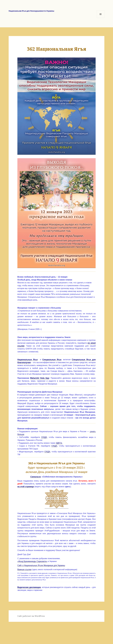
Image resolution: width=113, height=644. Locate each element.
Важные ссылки (24, 570)
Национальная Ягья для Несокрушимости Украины (31, 11)
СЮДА (44, 437)
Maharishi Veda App (40, 378)
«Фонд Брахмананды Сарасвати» (32, 561)
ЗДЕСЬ (59, 443)
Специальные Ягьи (52, 360)
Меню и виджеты (101, 18)
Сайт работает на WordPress (31, 616)
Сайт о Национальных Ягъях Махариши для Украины (41, 565)
